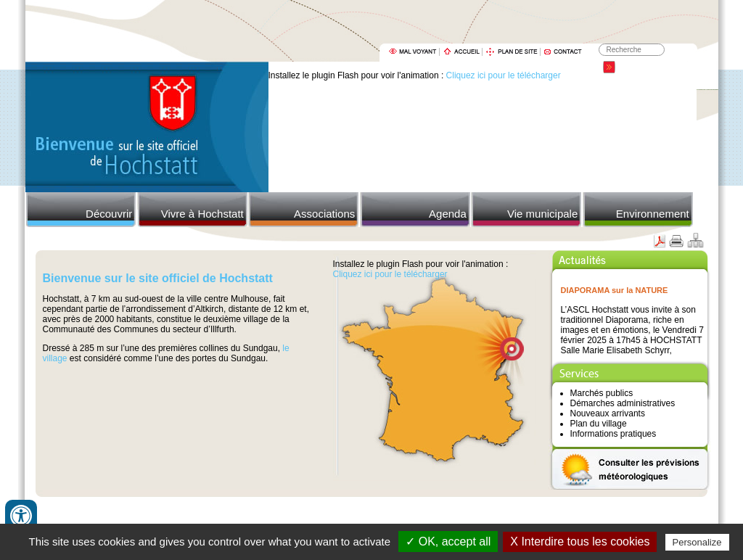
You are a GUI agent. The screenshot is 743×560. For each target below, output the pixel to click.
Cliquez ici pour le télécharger (504, 75)
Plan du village (599, 424)
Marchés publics (602, 393)
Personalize (697, 542)
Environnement (653, 214)
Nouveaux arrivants (608, 413)
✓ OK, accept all (448, 542)
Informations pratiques (613, 434)
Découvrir (109, 214)
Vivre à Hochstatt (202, 214)
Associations (324, 214)
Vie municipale (542, 214)
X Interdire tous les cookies (580, 542)
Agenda (448, 214)
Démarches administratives (623, 403)
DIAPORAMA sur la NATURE (615, 290)
